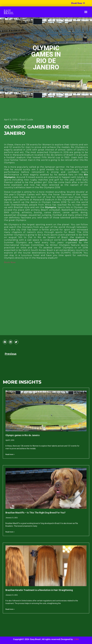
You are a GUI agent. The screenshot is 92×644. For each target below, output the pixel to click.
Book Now (10, 262)
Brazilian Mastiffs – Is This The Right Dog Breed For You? (35, 513)
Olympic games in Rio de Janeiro (23, 435)
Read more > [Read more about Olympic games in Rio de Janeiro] (10, 454)
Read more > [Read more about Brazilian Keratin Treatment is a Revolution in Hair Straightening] (10, 609)
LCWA (76, 639)
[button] (86, 12)
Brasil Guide (26, 120)
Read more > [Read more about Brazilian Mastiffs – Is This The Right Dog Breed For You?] (10, 532)
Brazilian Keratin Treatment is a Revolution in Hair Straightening (39, 590)
